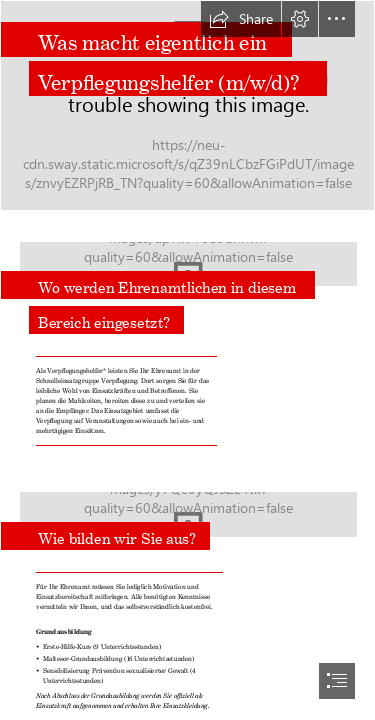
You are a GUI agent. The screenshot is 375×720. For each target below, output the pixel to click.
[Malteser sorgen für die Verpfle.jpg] (187, 509)
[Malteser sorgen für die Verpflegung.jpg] (187, 105)
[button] (241, 19)
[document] (187, 360)
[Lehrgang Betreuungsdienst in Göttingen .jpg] (187, 275)
